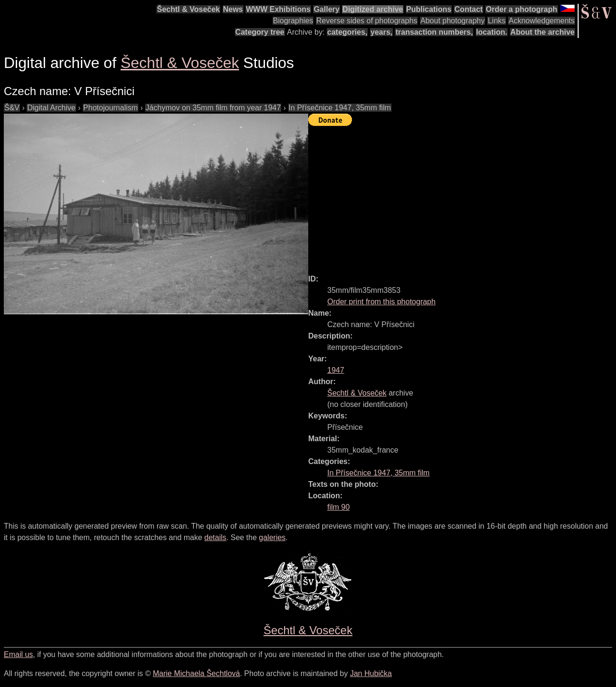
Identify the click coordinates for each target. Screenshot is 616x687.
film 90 (338, 507)
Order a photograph (521, 9)
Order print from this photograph (381, 302)
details (215, 537)
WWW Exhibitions (278, 9)
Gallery (326, 9)
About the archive (543, 32)
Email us (18, 654)
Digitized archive (373, 9)
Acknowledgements (542, 21)
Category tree (260, 32)
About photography (453, 21)
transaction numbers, (434, 32)
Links (496, 21)
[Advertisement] (462, 196)
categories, (347, 32)
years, (381, 32)
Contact (469, 9)
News (233, 9)
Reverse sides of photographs (367, 21)
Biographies (293, 21)
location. (492, 32)
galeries (272, 537)
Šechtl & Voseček (188, 9)
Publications (429, 9)
